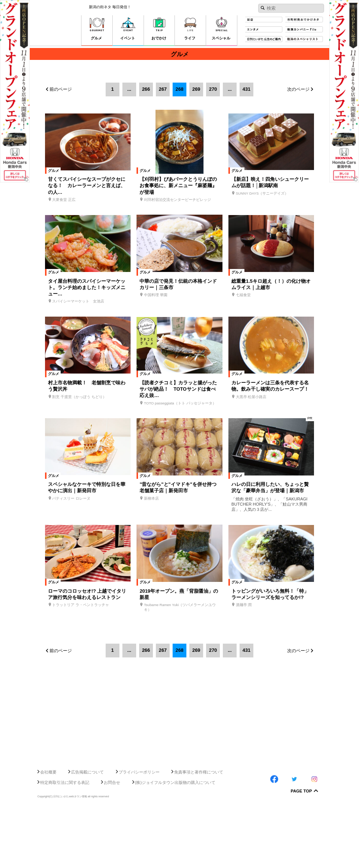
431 (246, 89)
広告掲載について (87, 830)
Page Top (301, 850)
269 (196, 89)
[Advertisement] (179, 797)
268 (179, 89)
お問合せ (112, 841)
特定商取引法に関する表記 (65, 841)
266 (146, 89)
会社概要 (48, 830)
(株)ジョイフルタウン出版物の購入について (175, 841)
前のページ (61, 89)
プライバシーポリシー (139, 830)
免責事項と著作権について (199, 830)
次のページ (298, 89)
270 (213, 89)
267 (163, 89)
